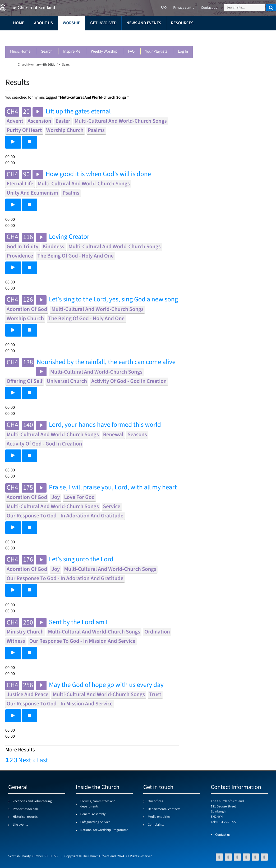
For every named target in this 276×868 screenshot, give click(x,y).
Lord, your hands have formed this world (105, 425)
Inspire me (72, 52)
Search (47, 52)
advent (15, 121)
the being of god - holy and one (75, 256)
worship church (65, 130)
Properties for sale (26, 809)
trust (155, 695)
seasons (137, 435)
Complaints (156, 825)
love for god (79, 497)
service (112, 507)
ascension (39, 121)
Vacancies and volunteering (32, 801)
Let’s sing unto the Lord (81, 560)
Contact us (209, 8)
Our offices (155, 801)
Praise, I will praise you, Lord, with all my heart (113, 488)
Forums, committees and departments (98, 804)
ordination (157, 632)
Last (42, 760)
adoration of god (27, 309)
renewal (113, 435)
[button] (13, 142)
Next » (27, 760)
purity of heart (24, 130)
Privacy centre (184, 8)
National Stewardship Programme (104, 830)
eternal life (20, 184)
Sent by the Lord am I (78, 623)
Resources (182, 23)
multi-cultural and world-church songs (121, 121)
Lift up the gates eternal (78, 112)
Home (19, 23)
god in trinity (22, 247)
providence (20, 256)
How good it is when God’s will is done (98, 174)
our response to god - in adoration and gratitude (65, 516)
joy (56, 497)
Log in (183, 52)
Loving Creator (69, 237)
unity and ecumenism (32, 193)
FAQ (131, 52)
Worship (72, 23)
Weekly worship (104, 52)
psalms (96, 130)
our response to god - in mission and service (82, 641)
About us (44, 23)
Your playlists (156, 52)
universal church (67, 381)
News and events (144, 23)
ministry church (25, 632)
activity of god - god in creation (129, 381)
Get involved (103, 23)
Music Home (20, 52)
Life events (20, 825)
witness (16, 641)
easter (63, 121)
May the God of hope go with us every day (106, 685)
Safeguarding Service (95, 822)
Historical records (25, 817)
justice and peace (27, 695)
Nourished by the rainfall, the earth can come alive (106, 362)
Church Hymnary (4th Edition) (38, 65)
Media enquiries (159, 817)
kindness (54, 247)
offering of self (25, 381)
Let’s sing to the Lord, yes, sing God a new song (113, 300)
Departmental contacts (164, 809)
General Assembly (93, 814)
